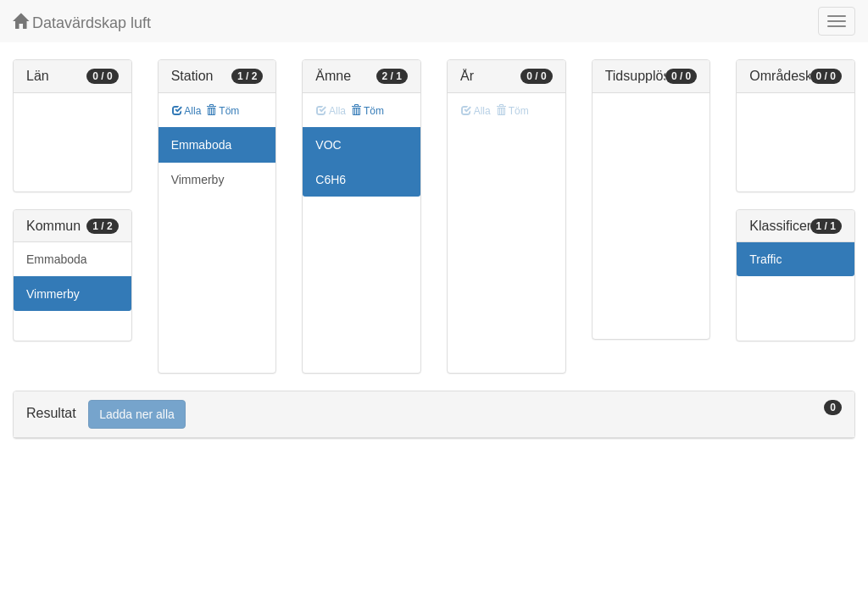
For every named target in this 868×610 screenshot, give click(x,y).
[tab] (434, 415)
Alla (187, 111)
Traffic (765, 259)
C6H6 (331, 180)
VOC (328, 145)
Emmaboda (57, 259)
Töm (223, 111)
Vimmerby (53, 294)
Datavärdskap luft (82, 22)
